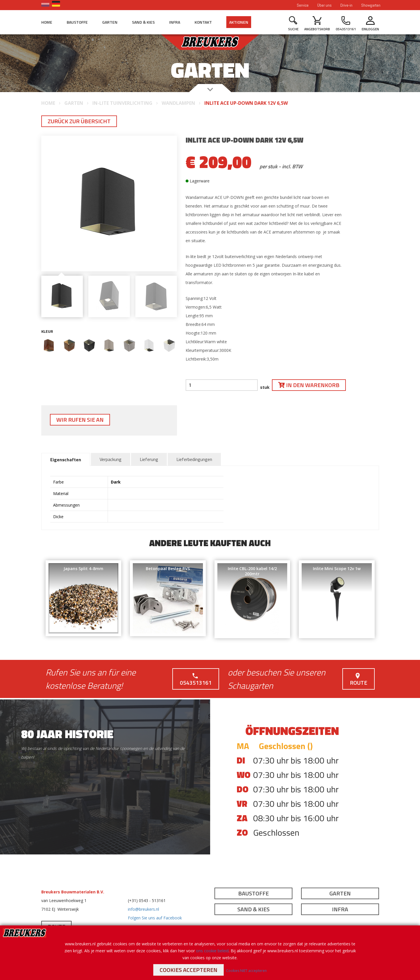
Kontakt (203, 22)
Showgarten (371, 5)
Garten (110, 22)
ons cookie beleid (212, 951)
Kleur (47, 331)
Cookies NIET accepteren (246, 971)
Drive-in (346, 5)
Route (358, 680)
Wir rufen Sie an (80, 420)
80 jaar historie (67, 734)
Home (47, 22)
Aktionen (239, 22)
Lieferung (149, 459)
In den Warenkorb (309, 385)
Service (303, 5)
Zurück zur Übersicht (79, 121)
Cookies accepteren (188, 970)
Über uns (324, 5)
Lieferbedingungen (194, 459)
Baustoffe (77, 22)
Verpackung (111, 459)
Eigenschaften (66, 460)
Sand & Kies (143, 22)
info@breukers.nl (143, 909)
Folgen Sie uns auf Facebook (155, 918)
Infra (175, 22)
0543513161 (196, 680)
